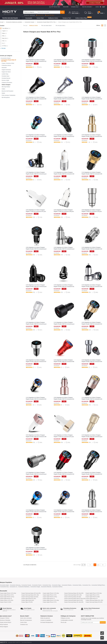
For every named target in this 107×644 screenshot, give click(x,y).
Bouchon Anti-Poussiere (7, 91)
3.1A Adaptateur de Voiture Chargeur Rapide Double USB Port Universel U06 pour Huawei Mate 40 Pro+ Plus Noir (92, 174)
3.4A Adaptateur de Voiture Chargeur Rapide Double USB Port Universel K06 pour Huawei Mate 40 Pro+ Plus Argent (64, 99)
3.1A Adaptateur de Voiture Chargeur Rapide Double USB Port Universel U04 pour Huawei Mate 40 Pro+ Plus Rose (92, 399)
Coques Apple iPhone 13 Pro (92, 595)
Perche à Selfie (5, 80)
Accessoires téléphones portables (14, 22)
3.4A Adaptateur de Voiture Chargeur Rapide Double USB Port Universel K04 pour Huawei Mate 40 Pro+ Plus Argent (92, 362)
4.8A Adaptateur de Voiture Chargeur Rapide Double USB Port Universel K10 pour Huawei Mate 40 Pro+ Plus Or (92, 324)
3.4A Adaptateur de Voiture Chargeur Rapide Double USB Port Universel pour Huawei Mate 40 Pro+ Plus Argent (64, 249)
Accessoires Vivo (86, 585)
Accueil (2, 22)
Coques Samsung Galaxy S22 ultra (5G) (74, 593)
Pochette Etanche (6, 78)
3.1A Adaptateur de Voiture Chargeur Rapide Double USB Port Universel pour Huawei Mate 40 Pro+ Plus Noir (64, 324)
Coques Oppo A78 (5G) (27, 602)
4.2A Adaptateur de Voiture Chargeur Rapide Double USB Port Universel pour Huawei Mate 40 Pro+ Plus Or (92, 437)
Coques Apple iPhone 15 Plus (7, 597)
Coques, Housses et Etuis (8, 63)
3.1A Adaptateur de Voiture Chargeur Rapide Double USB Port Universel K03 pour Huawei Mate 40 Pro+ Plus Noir (36, 136)
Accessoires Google (35, 587)
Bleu (3, 36)
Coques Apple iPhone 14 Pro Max (51, 593)
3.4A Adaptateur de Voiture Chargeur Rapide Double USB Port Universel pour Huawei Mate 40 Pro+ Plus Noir (36, 286)
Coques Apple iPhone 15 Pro (7, 595)
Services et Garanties (5, 620)
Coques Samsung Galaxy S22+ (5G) (73, 595)
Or (3, 43)
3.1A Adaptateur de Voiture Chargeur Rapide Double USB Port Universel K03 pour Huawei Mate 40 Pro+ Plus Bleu (36, 512)
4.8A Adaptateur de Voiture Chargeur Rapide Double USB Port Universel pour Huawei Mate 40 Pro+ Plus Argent (36, 549)
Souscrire (103, 622)
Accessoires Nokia (77, 585)
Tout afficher (5, 28)
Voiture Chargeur (6, 85)
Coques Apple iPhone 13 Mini (93, 597)
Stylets (3, 93)
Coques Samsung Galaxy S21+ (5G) (94, 600)
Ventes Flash (40, 18)
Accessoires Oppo (56, 585)
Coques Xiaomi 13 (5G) (6, 602)
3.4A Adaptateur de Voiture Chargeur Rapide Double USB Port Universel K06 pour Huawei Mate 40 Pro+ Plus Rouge (64, 362)
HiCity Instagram (4, 627)
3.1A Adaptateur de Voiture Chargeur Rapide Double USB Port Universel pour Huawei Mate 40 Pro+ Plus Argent (36, 474)
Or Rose (4, 46)
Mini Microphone (6, 97)
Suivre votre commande (26, 618)
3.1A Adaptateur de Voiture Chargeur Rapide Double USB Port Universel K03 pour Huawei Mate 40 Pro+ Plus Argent (64, 512)
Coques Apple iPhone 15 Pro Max (8, 593)
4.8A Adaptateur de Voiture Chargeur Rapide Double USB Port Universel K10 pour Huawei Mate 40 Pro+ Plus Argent (92, 474)
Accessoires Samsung (15, 585)
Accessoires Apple (4, 585)
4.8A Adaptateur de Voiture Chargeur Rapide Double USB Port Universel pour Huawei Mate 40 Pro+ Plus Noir (36, 249)
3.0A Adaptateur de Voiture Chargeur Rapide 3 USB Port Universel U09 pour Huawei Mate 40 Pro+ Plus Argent (64, 211)
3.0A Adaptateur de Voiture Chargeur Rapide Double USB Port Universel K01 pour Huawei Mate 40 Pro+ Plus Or (92, 136)
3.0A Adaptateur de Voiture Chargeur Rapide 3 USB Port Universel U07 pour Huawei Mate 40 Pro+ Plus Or (64, 437)
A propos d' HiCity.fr (5, 618)
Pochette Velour (6, 76)
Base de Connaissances (26, 620)
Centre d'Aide (23, 622)
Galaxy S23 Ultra (50, 15)
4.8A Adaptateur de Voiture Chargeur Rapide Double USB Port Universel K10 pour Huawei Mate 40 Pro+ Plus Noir (36, 61)
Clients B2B (66, 7)
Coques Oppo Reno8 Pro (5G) (29, 599)
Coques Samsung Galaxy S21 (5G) (94, 602)
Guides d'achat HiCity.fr (6, 622)
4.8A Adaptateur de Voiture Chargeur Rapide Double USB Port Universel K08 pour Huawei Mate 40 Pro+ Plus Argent (92, 61)
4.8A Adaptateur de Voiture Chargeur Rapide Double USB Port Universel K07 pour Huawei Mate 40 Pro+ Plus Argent (36, 362)
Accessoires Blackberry (24, 587)
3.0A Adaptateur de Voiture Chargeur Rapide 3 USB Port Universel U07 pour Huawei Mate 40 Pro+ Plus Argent (36, 211)
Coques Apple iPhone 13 (91, 599)
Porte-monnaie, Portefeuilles (9, 95)
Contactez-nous (24, 625)
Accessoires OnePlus (57, 587)
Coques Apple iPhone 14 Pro (50, 595)
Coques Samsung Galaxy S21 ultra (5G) (74, 602)
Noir (3, 41)
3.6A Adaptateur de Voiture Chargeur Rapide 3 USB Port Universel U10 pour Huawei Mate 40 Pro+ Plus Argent (92, 211)
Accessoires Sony (47, 585)
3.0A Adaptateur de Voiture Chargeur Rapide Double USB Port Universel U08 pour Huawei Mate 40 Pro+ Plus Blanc (36, 437)
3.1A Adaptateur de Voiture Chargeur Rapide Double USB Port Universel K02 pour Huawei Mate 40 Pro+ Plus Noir (64, 136)
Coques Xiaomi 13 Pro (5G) (7, 600)
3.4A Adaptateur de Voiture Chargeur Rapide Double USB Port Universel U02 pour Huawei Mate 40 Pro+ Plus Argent (92, 249)
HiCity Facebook (4, 625)
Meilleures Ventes (53, 18)
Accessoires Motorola (46, 587)
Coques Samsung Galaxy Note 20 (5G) (74, 600)
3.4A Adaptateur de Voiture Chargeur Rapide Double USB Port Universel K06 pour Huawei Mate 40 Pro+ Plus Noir (36, 99)
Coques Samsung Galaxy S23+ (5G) (30, 595)
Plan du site (64, 622)
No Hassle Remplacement (47, 622)
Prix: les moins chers (47, 26)
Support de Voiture (6, 72)
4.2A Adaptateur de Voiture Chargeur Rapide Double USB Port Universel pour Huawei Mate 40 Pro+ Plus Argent (36, 324)
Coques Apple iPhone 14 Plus (50, 597)
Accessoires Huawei (29, 22)
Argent (4, 31)
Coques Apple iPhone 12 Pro (50, 602)
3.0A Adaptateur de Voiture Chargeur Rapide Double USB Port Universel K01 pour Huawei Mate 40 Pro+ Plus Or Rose (64, 399)
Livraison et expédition (46, 620)
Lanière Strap (5, 74)
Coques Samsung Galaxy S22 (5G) (73, 597)
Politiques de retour (65, 618)
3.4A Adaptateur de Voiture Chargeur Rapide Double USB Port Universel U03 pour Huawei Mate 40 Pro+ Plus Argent (92, 286)
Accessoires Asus (4, 587)
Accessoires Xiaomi (37, 585)
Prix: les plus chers (61, 26)
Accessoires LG (13, 587)
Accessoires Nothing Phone (98, 585)
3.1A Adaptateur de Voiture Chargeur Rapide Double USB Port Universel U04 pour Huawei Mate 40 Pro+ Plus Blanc (64, 174)
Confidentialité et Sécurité (67, 620)
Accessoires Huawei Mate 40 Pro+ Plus (46, 22)
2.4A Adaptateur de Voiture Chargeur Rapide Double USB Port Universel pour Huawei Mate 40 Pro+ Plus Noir (36, 174)
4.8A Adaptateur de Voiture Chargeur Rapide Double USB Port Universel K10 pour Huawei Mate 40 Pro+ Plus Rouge (64, 474)
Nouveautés (29, 18)
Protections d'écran (6, 65)
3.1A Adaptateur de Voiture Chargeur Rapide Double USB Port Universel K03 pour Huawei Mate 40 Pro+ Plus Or (36, 399)
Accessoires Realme (67, 585)
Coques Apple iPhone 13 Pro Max (94, 593)
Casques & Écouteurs (7, 83)
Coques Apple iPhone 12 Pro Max (51, 600)
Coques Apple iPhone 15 (6, 599)
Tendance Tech (67, 18)
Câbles (3, 89)
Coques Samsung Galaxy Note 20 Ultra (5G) (75, 599)
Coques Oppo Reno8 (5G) (28, 600)
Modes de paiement (45, 618)
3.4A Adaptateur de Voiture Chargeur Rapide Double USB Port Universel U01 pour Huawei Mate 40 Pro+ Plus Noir (64, 286)
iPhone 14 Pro (40, 15)
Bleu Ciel (4, 38)
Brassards (4, 68)
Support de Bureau (6, 70)
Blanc (4, 33)
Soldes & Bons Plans (81, 18)
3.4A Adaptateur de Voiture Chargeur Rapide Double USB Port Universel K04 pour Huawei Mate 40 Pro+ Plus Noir (92, 99)
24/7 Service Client (56, 7)
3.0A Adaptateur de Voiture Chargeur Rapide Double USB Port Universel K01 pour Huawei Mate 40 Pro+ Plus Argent (92, 512)
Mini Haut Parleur (6, 87)
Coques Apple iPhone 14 (49, 599)
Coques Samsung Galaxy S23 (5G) (30, 597)
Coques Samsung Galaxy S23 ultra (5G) (31, 593)
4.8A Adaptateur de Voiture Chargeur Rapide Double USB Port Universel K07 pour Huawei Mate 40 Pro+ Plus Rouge (64, 61)
